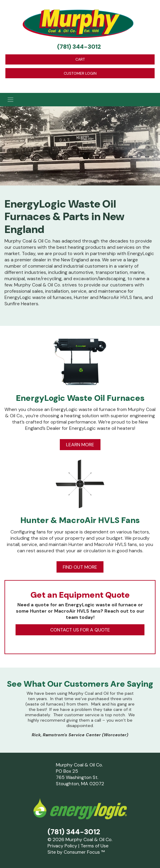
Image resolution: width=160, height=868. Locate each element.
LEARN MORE (80, 445)
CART (80, 59)
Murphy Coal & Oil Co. (89, 839)
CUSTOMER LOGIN (80, 73)
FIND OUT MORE (80, 567)
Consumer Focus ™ (84, 852)
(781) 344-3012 (79, 47)
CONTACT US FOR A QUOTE (80, 630)
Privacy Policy (62, 846)
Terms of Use (95, 846)
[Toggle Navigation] (80, 99)
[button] (12, 716)
